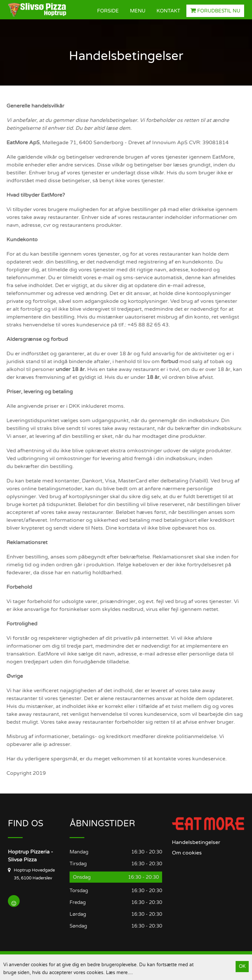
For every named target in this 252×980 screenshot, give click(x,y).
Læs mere (117, 973)
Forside (108, 11)
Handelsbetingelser (196, 842)
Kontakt (168, 11)
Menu (138, 11)
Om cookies (187, 853)
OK (242, 966)
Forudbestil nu (215, 11)
